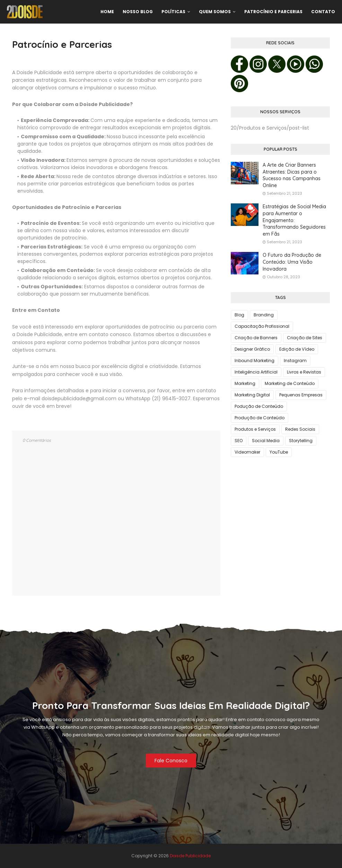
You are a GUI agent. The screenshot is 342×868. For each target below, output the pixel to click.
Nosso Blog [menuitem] (138, 12)
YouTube (279, 452)
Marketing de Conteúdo (290, 383)
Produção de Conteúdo (260, 418)
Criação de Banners (256, 338)
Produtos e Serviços (255, 429)
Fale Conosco (171, 761)
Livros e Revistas (304, 372)
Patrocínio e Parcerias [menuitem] (273, 12)
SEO (239, 441)
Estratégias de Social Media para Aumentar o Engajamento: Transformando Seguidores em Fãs (294, 220)
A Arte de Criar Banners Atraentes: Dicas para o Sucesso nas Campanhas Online (292, 175)
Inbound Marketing (255, 361)
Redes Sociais (300, 429)
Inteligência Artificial (256, 372)
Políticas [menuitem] (173, 12)
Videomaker (247, 452)
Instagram (295, 361)
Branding (264, 315)
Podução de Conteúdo (259, 406)
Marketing (245, 383)
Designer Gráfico (252, 349)
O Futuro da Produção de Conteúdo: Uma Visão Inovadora (292, 262)
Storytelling (301, 441)
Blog (239, 315)
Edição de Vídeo (297, 349)
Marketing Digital (252, 395)
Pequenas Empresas (301, 395)
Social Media (266, 441)
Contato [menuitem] (323, 12)
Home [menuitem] (107, 12)
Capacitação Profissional (262, 326)
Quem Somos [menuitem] (215, 12)
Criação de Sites (305, 338)
